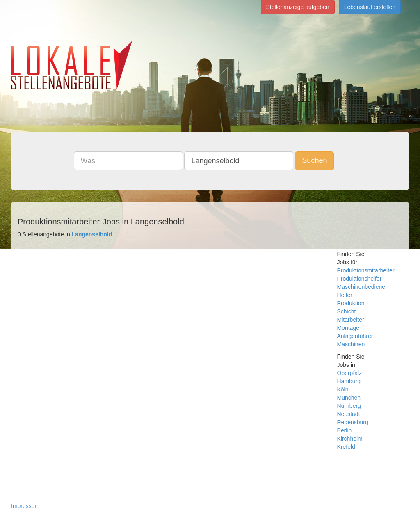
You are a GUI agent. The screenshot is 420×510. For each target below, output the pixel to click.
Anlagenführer (355, 336)
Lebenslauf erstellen (370, 7)
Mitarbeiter (351, 320)
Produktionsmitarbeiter (366, 270)
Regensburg (353, 422)
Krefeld (346, 447)
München (349, 398)
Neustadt (349, 414)
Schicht (347, 311)
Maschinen (351, 344)
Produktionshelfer (360, 279)
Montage (348, 328)
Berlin (345, 430)
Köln (343, 389)
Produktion (351, 303)
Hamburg (349, 381)
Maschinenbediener (362, 287)
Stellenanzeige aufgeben (298, 7)
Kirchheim (350, 439)
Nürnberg (349, 406)
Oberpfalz (350, 373)
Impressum (25, 506)
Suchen (314, 160)
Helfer (345, 295)
